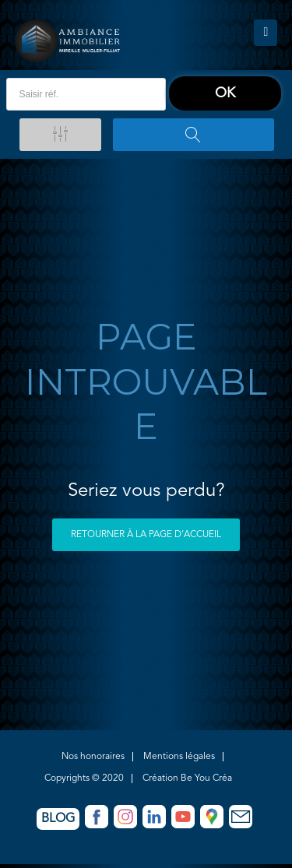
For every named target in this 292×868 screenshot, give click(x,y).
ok (225, 93)
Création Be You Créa (187, 778)
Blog (58, 819)
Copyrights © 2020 (84, 778)
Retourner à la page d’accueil (146, 535)
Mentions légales (179, 757)
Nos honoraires (93, 757)
